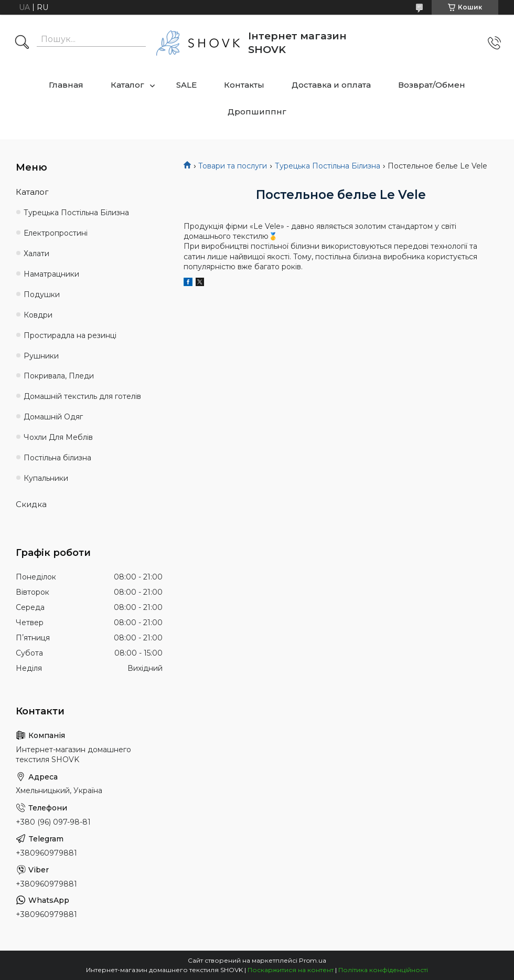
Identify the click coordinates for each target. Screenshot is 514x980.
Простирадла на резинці (70, 335)
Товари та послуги (233, 166)
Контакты (244, 85)
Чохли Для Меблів (58, 437)
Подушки (42, 294)
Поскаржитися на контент (291, 970)
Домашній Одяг (53, 417)
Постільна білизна (57, 458)
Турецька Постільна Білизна (328, 166)
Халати (36, 254)
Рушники (41, 356)
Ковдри (38, 315)
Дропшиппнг (257, 112)
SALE (186, 85)
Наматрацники (51, 274)
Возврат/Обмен (432, 85)
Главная (66, 85)
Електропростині (56, 233)
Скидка (31, 504)
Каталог (127, 85)
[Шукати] (22, 43)
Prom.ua (313, 960)
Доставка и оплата (331, 85)
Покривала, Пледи (59, 376)
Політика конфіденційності (383, 970)
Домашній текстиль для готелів (82, 396)
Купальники (46, 478)
